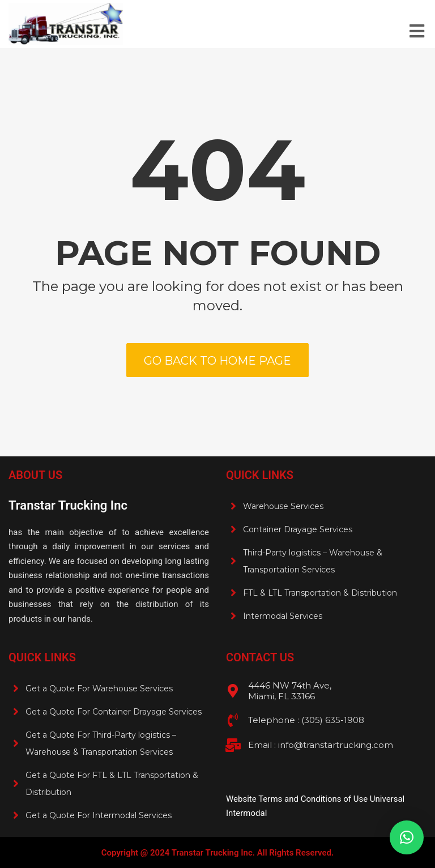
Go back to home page (217, 361)
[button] (407, 837)
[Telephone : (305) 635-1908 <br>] (233, 720)
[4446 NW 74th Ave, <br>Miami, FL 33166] (233, 691)
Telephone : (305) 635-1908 (306, 720)
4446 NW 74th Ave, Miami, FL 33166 (290, 691)
